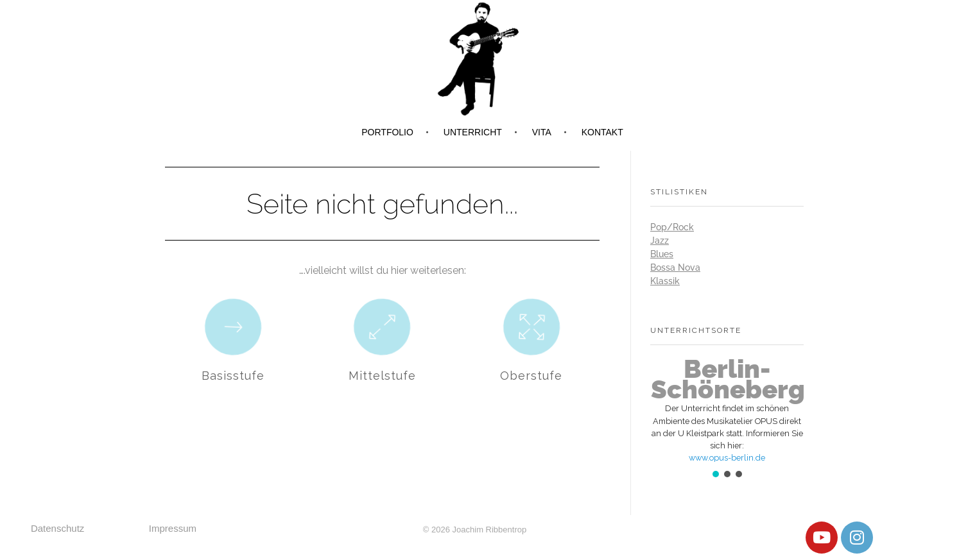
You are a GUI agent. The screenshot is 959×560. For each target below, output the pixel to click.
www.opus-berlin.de (727, 458)
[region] (727, 419)
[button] (727, 410)
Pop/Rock (672, 227)
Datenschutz (57, 528)
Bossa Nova (675, 267)
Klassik (665, 281)
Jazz (660, 241)
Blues (662, 254)
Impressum (173, 528)
